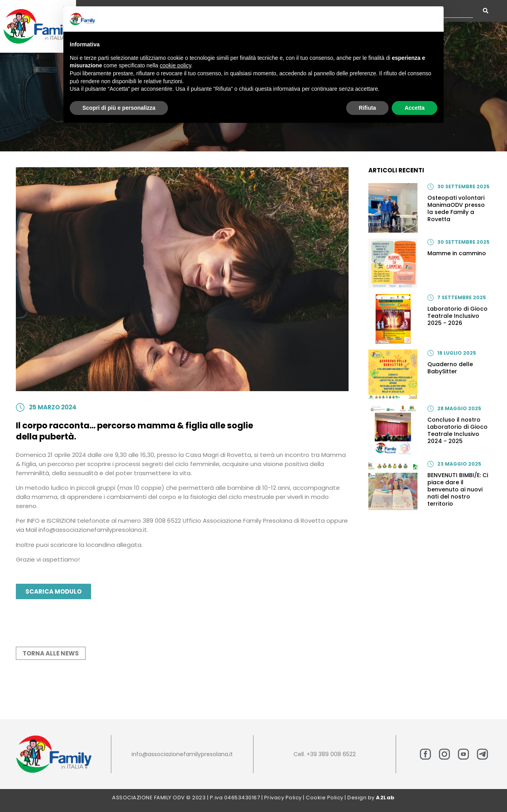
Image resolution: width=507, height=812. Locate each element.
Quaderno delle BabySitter (450, 368)
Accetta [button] (415, 108)
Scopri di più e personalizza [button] (119, 108)
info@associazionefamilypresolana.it (182, 754)
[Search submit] (486, 11)
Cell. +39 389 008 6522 (325, 754)
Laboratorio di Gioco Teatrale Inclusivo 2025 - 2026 (457, 316)
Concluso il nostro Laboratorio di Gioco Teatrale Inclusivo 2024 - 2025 (457, 430)
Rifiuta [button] (368, 108)
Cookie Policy (325, 798)
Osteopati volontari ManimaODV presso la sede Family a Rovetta (456, 208)
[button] (433, 19)
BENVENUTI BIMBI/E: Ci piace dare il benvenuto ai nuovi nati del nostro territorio (458, 489)
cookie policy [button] (175, 65)
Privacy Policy (283, 798)
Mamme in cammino (457, 253)
